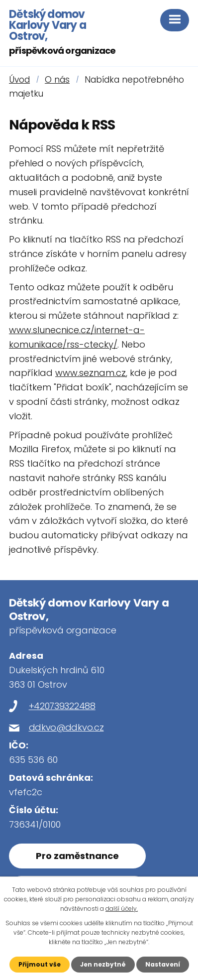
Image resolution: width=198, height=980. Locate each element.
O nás (57, 80)
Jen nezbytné (103, 964)
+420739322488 (62, 706)
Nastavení (163, 964)
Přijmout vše (40, 964)
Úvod (19, 80)
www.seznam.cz (91, 373)
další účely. (122, 909)
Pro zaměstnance (77, 856)
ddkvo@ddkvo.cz (66, 727)
